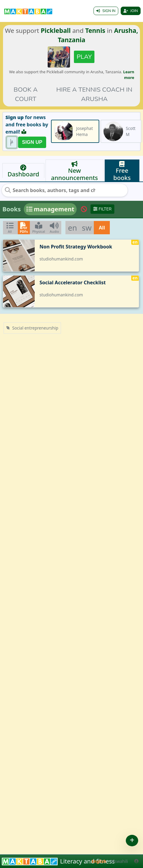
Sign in (106, 11)
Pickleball (56, 30)
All (102, 228)
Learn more (129, 75)
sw (87, 228)
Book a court (26, 94)
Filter (102, 209)
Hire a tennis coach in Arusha (94, 94)
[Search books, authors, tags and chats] (50, 190)
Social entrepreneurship (32, 328)
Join (131, 11)
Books (12, 209)
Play (84, 57)
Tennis (95, 30)
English (99, 861)
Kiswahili (119, 861)
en (72, 228)
